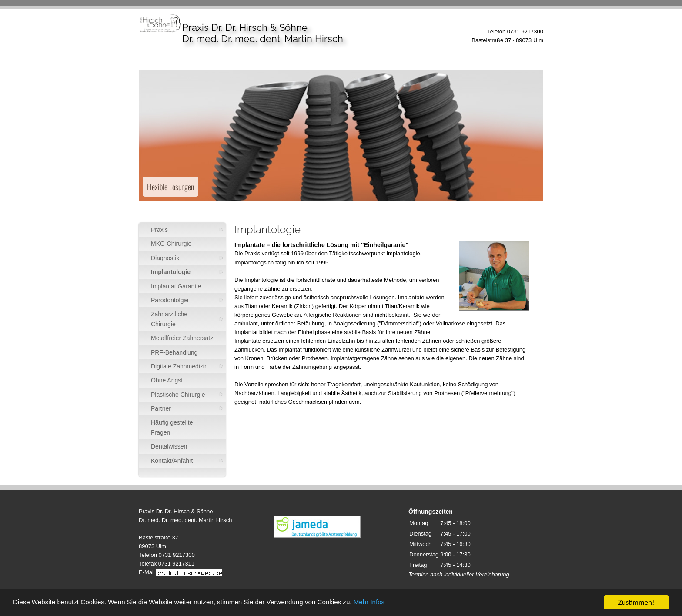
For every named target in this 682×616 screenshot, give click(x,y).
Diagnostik (165, 258)
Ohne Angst (167, 380)
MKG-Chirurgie (171, 244)
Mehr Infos (413, 603)
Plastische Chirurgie (178, 395)
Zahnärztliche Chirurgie (169, 319)
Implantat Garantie (176, 286)
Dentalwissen (169, 446)
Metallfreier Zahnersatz (182, 338)
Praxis (159, 230)
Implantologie (171, 272)
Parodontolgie (170, 300)
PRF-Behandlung (174, 352)
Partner (161, 408)
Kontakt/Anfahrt (172, 461)
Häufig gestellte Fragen (172, 427)
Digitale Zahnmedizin (179, 366)
